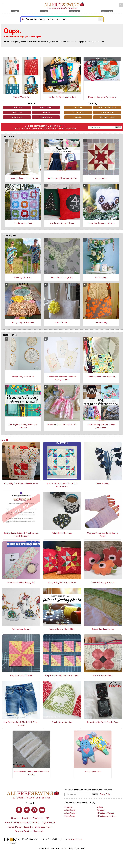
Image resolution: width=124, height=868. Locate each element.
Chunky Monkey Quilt (23, 223)
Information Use (70, 129)
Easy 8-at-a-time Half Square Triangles (62, 675)
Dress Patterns (17, 117)
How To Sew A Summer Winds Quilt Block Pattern (62, 485)
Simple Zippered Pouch (103, 675)
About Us (15, 818)
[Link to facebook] (19, 810)
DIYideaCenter (70, 816)
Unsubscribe (39, 831)
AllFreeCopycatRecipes (105, 813)
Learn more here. (75, 839)
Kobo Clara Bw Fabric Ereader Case (103, 722)
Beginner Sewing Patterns (107, 107)
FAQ (48, 818)
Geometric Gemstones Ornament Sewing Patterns (62, 378)
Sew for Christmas (107, 112)
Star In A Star (101, 178)
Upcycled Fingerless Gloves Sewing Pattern (103, 534)
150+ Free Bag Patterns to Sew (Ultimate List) (101, 426)
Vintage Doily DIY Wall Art (23, 377)
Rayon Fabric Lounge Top (62, 277)
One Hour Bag (101, 322)
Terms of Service (23, 831)
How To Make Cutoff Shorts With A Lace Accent (21, 724)
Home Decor (78, 117)
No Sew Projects (78, 112)
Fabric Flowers (17, 112)
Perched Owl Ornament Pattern (101, 223)
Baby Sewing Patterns (107, 117)
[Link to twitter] (27, 810)
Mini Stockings (101, 277)
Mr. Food (100, 807)
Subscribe (28, 827)
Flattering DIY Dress (23, 277)
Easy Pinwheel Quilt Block (21, 675)
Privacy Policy (60, 129)
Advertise (26, 818)
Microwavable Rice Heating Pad (21, 582)
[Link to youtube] (42, 810)
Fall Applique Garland (21, 629)
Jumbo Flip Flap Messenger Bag (101, 377)
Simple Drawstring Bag (62, 722)
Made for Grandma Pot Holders (102, 97)
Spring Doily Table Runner (23, 322)
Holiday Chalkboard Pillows (62, 223)
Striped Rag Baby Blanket (103, 629)
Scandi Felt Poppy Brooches (103, 582)
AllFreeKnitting (70, 813)
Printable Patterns (46, 117)
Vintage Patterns (46, 107)
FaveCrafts (69, 807)
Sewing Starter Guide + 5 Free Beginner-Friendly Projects (21, 534)
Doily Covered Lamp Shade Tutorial (23, 178)
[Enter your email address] (78, 794)
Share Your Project (44, 827)
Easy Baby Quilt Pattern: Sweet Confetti (21, 483)
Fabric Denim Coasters (62, 533)
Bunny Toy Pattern (93, 772)
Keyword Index (48, 823)
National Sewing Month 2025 (62, 629)
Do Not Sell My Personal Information (22, 823)
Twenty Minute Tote (22, 97)
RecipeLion (101, 810)
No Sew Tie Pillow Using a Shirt (62, 97)
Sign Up (118, 127)
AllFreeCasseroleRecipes (106, 816)
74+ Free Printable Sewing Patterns (62, 178)
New (4, 440)
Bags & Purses (17, 107)
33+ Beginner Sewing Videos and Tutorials (23, 426)
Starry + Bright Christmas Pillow (62, 582)
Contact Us (38, 818)
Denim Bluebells (103, 483)
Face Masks (46, 112)
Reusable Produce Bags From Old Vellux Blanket (31, 773)
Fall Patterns (78, 107)
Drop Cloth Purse (62, 322)
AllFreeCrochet (70, 810)
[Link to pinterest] (34, 810)
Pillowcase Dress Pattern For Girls (62, 425)
